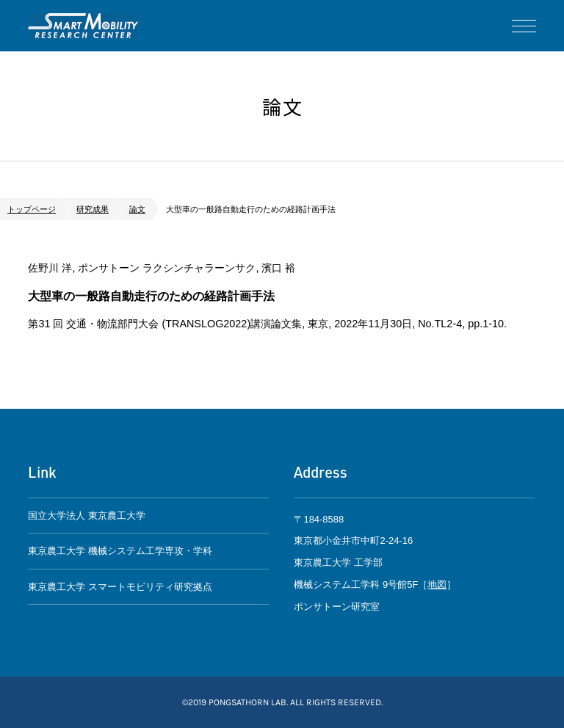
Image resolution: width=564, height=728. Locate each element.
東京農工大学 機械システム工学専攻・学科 (120, 551)
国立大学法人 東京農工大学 (87, 516)
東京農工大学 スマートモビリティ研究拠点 (120, 587)
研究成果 (93, 209)
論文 (137, 209)
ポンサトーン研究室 (83, 26)
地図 (437, 585)
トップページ (32, 209)
